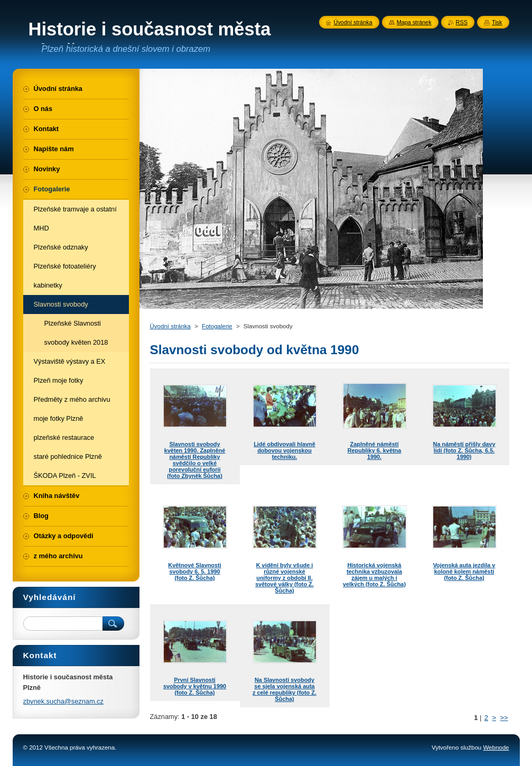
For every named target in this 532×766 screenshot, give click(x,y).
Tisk (497, 22)
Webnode (496, 747)
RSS (462, 22)
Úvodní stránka (170, 326)
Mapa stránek (414, 22)
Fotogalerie (217, 326)
